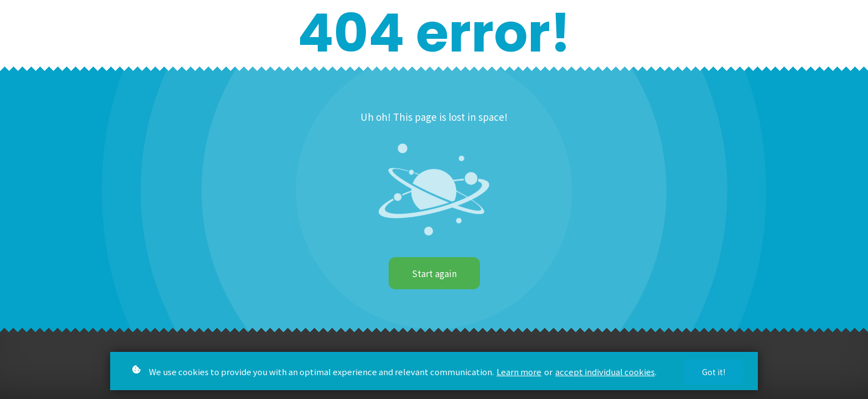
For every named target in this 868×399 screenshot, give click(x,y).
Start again (434, 273)
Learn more (519, 374)
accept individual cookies (605, 374)
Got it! (714, 374)
